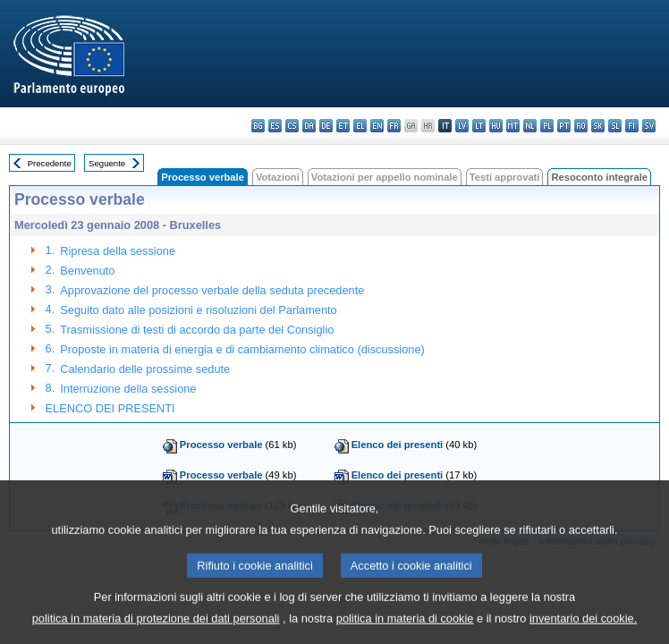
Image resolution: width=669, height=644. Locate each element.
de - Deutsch (326, 126)
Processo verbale (221, 445)
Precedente (50, 163)
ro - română (581, 126)
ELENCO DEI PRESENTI (110, 408)
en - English (377, 126)
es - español (275, 126)
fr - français (394, 126)
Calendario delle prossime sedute (145, 369)
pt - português (564, 126)
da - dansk (309, 126)
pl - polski (547, 126)
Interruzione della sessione (128, 389)
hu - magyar (496, 126)
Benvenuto (87, 271)
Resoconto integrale (599, 177)
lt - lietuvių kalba (479, 126)
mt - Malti (513, 126)
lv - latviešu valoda (462, 126)
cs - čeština (292, 126)
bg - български (258, 126)
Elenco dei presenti (398, 445)
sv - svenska (649, 126)
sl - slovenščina (615, 126)
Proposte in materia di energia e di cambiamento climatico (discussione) (242, 349)
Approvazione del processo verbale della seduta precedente (212, 290)
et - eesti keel (343, 126)
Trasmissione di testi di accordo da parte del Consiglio (197, 330)
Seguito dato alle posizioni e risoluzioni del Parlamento (198, 310)
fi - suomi (632, 126)
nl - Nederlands (530, 126)
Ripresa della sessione (118, 251)
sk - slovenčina (598, 126)
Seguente (107, 163)
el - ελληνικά (360, 126)
